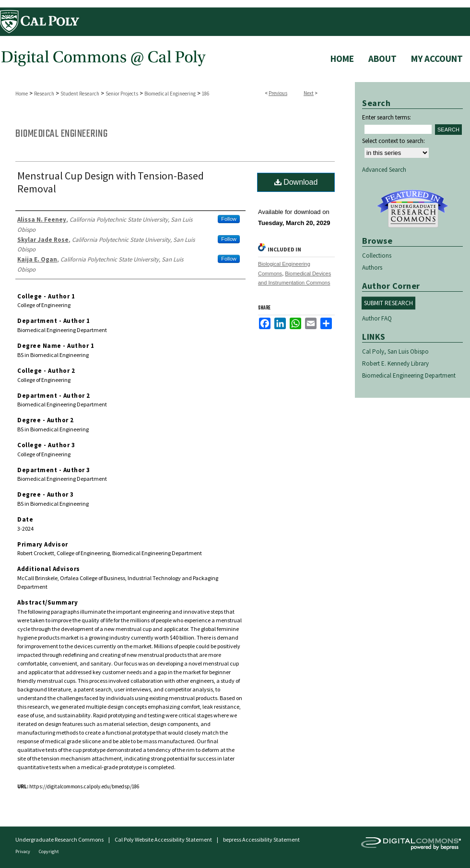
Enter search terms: (387, 117)
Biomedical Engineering (170, 94)
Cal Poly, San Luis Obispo (395, 351)
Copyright (49, 851)
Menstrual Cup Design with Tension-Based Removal (111, 182)
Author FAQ (377, 318)
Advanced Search (384, 170)
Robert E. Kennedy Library (395, 363)
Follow (229, 219)
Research (44, 94)
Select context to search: (394, 141)
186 (206, 94)
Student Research (80, 94)
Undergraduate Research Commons (412, 209)
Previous (278, 93)
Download (296, 182)
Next (309, 93)
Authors (372, 268)
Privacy (23, 851)
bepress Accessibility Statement (261, 839)
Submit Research (388, 303)
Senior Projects (122, 94)
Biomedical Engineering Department (409, 375)
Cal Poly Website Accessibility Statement (163, 839)
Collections (377, 256)
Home (22, 94)
